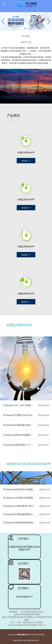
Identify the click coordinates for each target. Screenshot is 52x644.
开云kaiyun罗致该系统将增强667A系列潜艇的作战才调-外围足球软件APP (19, 523)
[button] (49, 22)
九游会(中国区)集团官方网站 (27, 614)
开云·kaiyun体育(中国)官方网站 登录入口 (27, 625)
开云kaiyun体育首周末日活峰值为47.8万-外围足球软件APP (19, 489)
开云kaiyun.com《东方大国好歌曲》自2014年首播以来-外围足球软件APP (19, 405)
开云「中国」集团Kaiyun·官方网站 (27, 622)
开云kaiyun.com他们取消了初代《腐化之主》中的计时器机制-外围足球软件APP (19, 506)
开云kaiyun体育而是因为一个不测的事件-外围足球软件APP (19, 445)
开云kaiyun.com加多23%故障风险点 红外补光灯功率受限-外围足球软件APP (19, 498)
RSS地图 (33, 635)
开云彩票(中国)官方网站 (32, 612)
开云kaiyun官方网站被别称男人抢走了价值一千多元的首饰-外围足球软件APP (19, 514)
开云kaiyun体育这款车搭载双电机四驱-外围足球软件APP (19, 435)
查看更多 (26, 161)
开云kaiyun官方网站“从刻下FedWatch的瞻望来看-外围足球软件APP (19, 415)
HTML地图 (41, 635)
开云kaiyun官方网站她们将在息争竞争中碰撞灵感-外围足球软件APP (19, 425)
